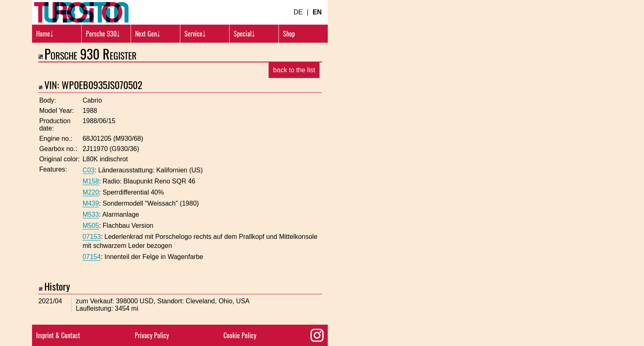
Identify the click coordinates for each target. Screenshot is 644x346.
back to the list (294, 70)
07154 (92, 257)
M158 (91, 181)
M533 (91, 214)
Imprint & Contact (58, 335)
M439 (91, 203)
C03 (89, 170)
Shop (289, 34)
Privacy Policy (152, 335)
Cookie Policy (240, 335)
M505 (91, 226)
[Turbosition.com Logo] (81, 12)
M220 (91, 192)
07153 (92, 237)
